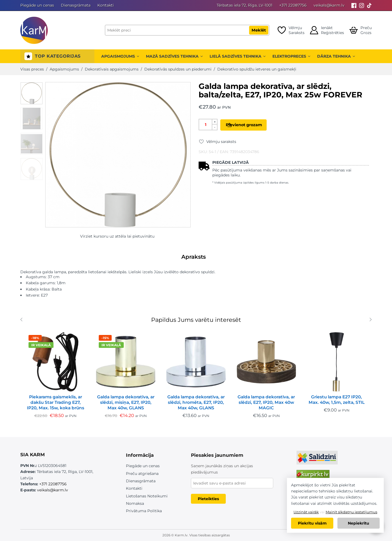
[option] (32, 93)
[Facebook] (354, 5)
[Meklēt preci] (187, 30)
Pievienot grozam (252, 125)
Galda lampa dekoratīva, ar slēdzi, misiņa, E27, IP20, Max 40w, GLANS (126, 402)
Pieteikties (208, 499)
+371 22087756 (293, 5)
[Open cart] (361, 30)
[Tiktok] (369, 5)
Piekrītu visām (312, 523)
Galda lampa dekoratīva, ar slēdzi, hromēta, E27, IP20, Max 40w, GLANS (196, 402)
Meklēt (259, 30)
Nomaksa (135, 503)
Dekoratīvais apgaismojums (112, 69)
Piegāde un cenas (37, 5)
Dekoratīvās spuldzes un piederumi (178, 69)
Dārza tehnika (336, 56)
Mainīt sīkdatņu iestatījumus (351, 512)
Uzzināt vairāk (306, 512)
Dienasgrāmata (76, 5)
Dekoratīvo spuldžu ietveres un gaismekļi (257, 69)
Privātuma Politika (144, 511)
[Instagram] (362, 5)
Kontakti (106, 5)
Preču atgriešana (142, 474)
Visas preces (32, 69)
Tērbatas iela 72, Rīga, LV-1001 (245, 5)
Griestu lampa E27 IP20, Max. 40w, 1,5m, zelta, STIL (337, 400)
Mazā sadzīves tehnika (174, 56)
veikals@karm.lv (329, 5)
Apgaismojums (120, 56)
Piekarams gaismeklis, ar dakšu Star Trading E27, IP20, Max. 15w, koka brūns (56, 402)
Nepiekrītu (359, 523)
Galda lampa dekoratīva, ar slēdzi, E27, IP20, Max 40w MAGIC (266, 402)
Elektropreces (291, 56)
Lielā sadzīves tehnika (238, 56)
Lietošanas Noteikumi (147, 496)
